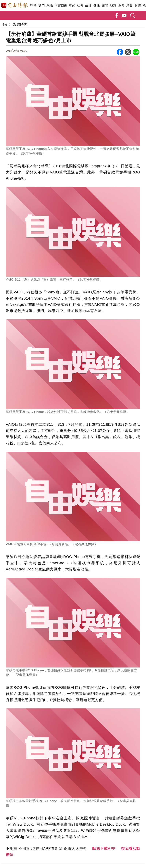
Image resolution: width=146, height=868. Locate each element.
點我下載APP (104, 848)
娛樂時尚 (20, 24)
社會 (80, 5)
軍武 (72, 5)
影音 (129, 5)
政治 (50, 5)
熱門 (42, 5)
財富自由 (61, 5)
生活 (88, 5)
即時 (33, 5)
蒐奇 (121, 5)
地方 (113, 5)
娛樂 (4, 24)
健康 (97, 5)
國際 (105, 5)
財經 (138, 5)
